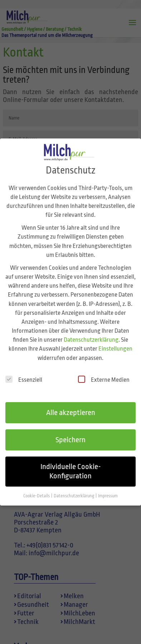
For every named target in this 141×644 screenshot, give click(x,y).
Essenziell (24, 373)
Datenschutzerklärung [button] (74, 490)
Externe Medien (104, 373)
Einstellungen (115, 343)
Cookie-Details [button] (37, 490)
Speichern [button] (70, 434)
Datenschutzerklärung (91, 334)
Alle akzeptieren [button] (71, 406)
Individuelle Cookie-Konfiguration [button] (71, 465)
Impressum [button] (108, 490)
